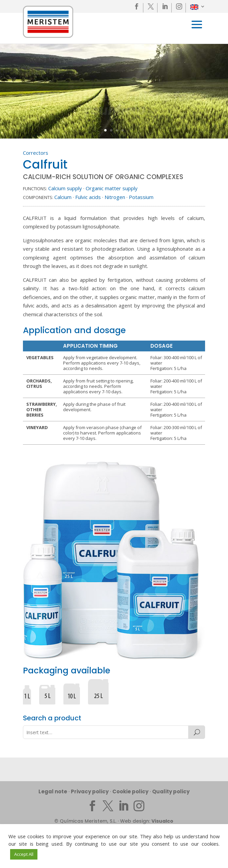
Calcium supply (65, 188)
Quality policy (171, 791)
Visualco (162, 821)
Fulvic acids (88, 197)
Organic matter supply (112, 188)
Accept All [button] (24, 854)
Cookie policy (130, 791)
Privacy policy (90, 791)
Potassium (141, 197)
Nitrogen (115, 197)
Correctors (36, 153)
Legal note (53, 791)
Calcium (63, 197)
